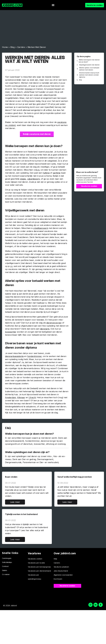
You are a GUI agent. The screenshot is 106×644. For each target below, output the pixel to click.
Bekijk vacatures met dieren (37, 134)
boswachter (11, 332)
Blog (12, 47)
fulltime (46, 173)
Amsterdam (10, 397)
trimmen (29, 89)
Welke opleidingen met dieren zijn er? (27, 452)
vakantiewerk (33, 179)
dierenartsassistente (14, 356)
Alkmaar (21, 397)
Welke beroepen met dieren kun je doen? (89, 61)
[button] (53, 5)
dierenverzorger (54, 323)
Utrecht (32, 397)
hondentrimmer (34, 356)
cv (11, 266)
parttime (57, 173)
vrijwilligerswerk (41, 228)
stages (23, 179)
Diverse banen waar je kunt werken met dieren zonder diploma (89, 75)
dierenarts (45, 329)
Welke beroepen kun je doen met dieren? (29, 434)
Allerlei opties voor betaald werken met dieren (89, 69)
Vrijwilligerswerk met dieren (89, 65)
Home (5, 47)
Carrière (21, 47)
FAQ (81, 80)
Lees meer (15, 502)
